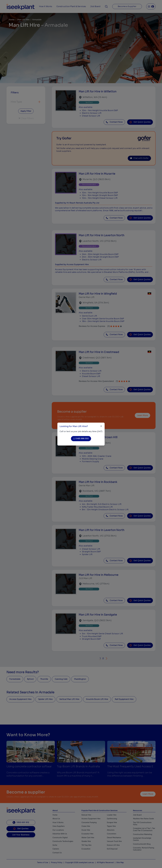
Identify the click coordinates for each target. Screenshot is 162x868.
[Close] (101, 426)
